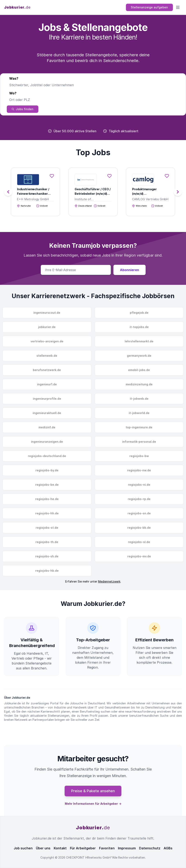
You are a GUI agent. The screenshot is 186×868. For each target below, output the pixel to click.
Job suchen (23, 848)
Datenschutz (150, 848)
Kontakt (60, 848)
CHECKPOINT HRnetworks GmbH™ (89, 857)
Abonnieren (130, 270)
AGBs (168, 848)
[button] (178, 192)
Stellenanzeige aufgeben (149, 7)
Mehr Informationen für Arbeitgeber (93, 804)
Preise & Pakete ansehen (93, 791)
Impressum (127, 848)
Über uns (43, 848)
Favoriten (107, 848)
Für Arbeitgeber (83, 848)
